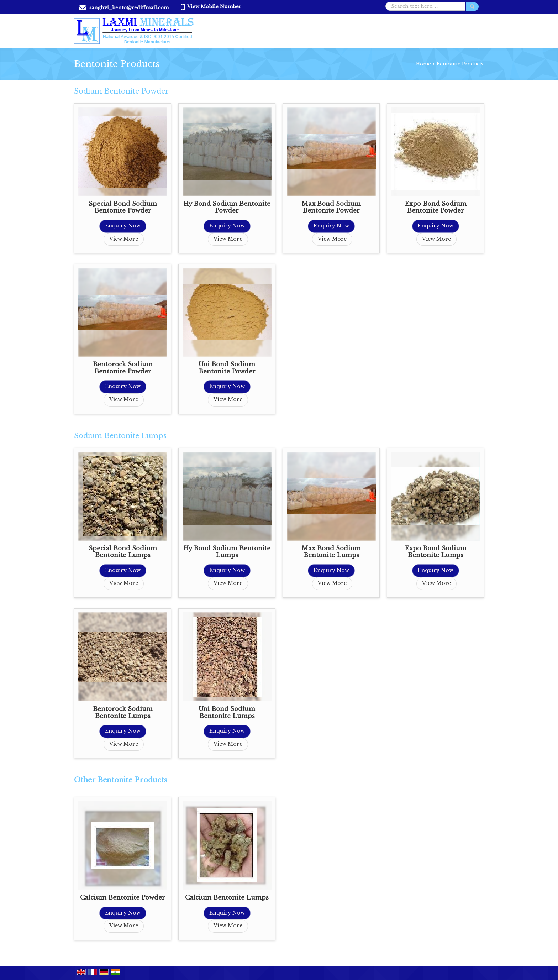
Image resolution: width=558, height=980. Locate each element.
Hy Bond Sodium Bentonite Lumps (227, 552)
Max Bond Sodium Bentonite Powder (331, 207)
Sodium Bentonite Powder (122, 91)
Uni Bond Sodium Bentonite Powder (227, 368)
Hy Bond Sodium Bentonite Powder (227, 207)
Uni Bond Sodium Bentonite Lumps (227, 712)
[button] (214, 7)
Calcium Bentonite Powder (123, 898)
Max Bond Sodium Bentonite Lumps (331, 552)
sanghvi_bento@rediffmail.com (129, 8)
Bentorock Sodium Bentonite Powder (123, 368)
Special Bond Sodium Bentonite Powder (123, 207)
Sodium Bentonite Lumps (120, 436)
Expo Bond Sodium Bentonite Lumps (436, 552)
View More (124, 239)
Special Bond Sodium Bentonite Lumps (123, 552)
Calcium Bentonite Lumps (227, 898)
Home (423, 64)
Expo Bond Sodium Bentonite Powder (436, 207)
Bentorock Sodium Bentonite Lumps (123, 712)
